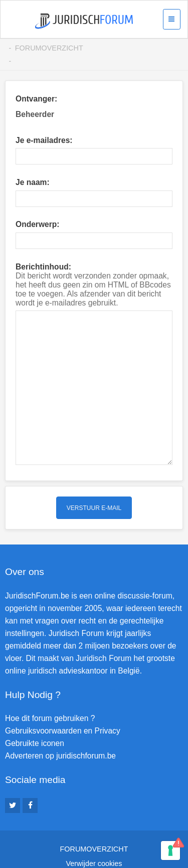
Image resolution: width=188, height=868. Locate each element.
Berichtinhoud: (43, 267)
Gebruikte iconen (35, 715)
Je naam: (33, 182)
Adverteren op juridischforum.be (60, 727)
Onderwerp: (38, 224)
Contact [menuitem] (94, 849)
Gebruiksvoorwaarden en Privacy (63, 702)
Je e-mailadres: (44, 140)
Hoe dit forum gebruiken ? (50, 690)
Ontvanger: (36, 99)
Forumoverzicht (49, 48)
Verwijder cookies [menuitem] (94, 834)
